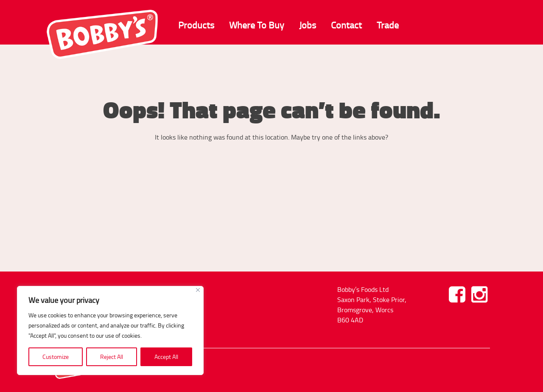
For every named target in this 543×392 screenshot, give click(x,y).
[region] (110, 330)
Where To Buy (257, 25)
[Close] (198, 290)
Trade (388, 25)
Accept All (166, 357)
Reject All (112, 357)
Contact (346, 25)
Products (196, 25)
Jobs (308, 25)
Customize (56, 357)
